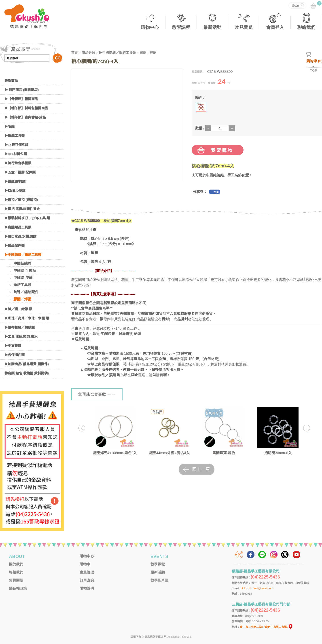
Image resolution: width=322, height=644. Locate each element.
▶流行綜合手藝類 (18, 163)
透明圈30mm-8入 (278, 453)
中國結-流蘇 (23, 278)
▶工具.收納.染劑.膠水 (21, 337)
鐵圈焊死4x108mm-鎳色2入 (115, 453)
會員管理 (87, 572)
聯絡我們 (306, 27)
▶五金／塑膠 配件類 (20, 172)
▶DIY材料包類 (16, 154)
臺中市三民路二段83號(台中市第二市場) (267, 627)
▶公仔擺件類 (15, 355)
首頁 (74, 53)
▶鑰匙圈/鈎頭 (15, 181)
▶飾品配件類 (15, 246)
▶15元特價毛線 (16, 145)
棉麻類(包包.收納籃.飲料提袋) (27, 373)
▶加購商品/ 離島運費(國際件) (27, 364)
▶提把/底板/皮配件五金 (22, 209)
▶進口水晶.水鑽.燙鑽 (20, 236)
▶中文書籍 (13, 346)
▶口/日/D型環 (15, 191)
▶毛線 (10, 126)
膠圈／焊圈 (22, 299)
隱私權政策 (18, 588)
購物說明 (87, 588)
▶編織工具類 (15, 136)
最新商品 (11, 81)
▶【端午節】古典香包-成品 (25, 117)
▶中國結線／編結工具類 (23, 255)
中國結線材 (22, 263)
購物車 (85, 564)
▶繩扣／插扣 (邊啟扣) (21, 200)
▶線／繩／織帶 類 (18, 309)
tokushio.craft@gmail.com (258, 588)
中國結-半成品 (25, 271)
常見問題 (244, 27)
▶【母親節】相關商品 (21, 99)
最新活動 (212, 27)
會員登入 (275, 27)
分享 (216, 192)
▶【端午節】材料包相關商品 (26, 108)
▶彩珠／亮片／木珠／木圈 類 (27, 318)
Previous (82, 428)
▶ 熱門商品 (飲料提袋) (22, 90)
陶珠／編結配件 (26, 292)
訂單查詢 (87, 580)
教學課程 (181, 27)
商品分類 (88, 53)
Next (306, 428)
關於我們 (16, 564)
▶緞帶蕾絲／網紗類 (20, 327)
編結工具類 (22, 285)
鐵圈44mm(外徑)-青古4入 (169, 453)
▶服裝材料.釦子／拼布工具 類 (27, 218)
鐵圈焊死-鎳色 (224, 453)
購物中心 (150, 27)
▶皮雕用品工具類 (18, 227)
